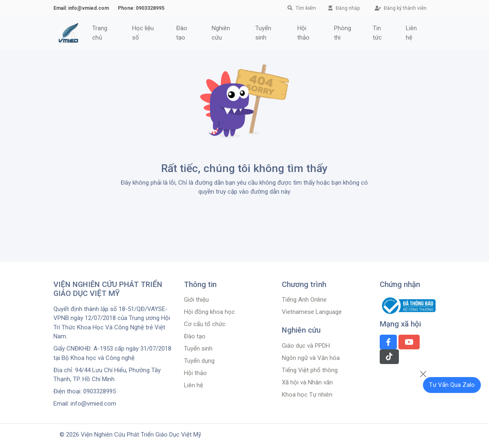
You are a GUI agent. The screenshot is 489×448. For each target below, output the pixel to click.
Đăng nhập (344, 8)
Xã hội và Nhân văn (307, 382)
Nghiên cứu (221, 33)
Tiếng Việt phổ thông (310, 370)
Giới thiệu (196, 300)
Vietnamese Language (312, 312)
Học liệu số (143, 33)
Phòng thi (343, 33)
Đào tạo (182, 33)
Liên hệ (411, 33)
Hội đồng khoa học (209, 312)
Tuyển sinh (263, 33)
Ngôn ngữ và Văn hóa (311, 358)
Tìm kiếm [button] (302, 8)
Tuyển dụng (199, 361)
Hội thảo (303, 33)
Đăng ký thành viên (401, 8)
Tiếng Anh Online (304, 300)
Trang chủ (100, 33)
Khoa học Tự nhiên (307, 395)
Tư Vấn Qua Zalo (452, 385)
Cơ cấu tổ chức (205, 324)
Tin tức (377, 33)
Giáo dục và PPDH (306, 346)
